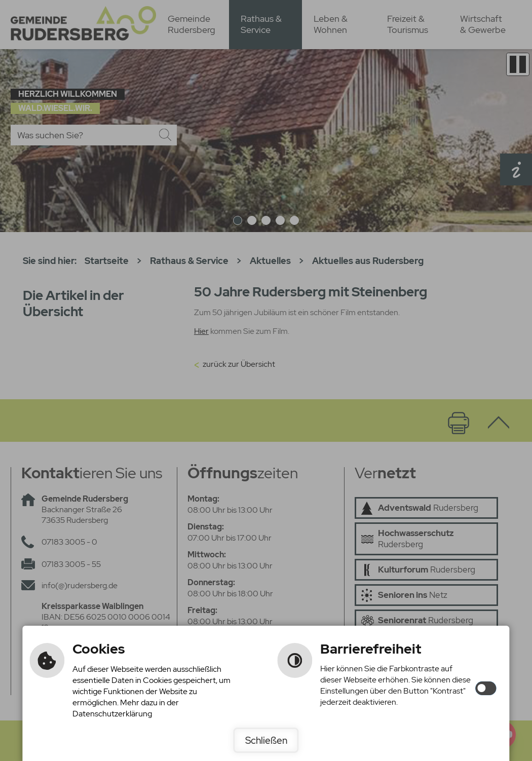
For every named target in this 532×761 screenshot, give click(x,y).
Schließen (266, 740)
